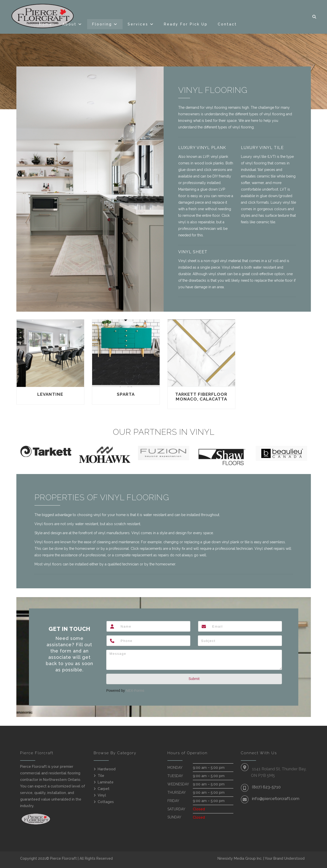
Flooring (102, 24)
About (69, 24)
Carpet (104, 789)
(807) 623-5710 (266, 787)
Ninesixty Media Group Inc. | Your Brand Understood (261, 858)
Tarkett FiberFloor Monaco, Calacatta (201, 397)
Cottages (106, 802)
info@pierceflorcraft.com (276, 799)
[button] (315, 17)
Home (46, 24)
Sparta (126, 394)
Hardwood (107, 769)
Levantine (50, 394)
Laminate (106, 782)
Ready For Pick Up (186, 24)
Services (138, 24)
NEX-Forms (135, 691)
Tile (101, 776)
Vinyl (102, 795)
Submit (194, 679)
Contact (227, 24)
